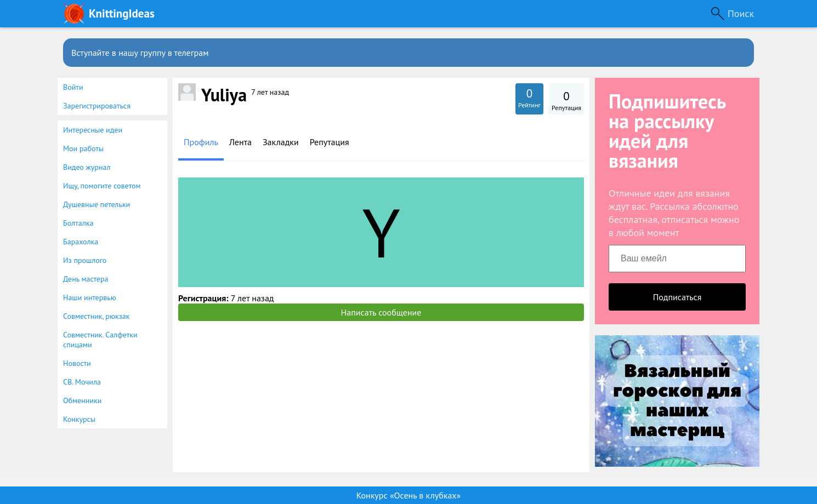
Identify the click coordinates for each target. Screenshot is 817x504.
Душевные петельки (97, 204)
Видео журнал (87, 167)
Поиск (741, 13)
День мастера (86, 279)
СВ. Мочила (82, 382)
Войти (73, 87)
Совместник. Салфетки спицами (100, 340)
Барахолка (81, 242)
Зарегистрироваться (97, 106)
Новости (77, 363)
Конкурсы (79, 419)
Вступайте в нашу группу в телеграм (140, 53)
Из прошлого (85, 260)
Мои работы (83, 148)
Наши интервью (90, 297)
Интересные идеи (93, 130)
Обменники (82, 400)
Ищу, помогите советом (102, 186)
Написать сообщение (381, 312)
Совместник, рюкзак (96, 316)
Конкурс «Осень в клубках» (408, 495)
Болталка (78, 223)
